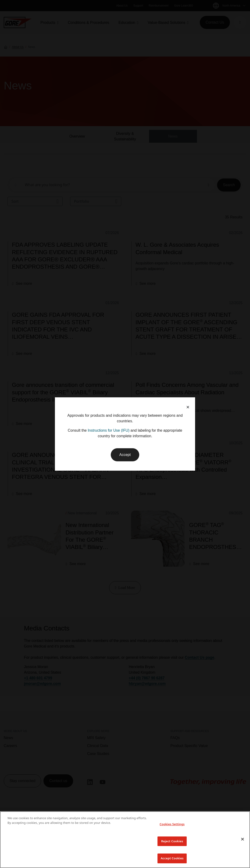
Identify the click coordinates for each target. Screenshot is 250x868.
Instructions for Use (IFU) (109, 430)
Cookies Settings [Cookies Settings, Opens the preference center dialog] (172, 824)
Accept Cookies (172, 858)
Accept (125, 455)
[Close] (243, 839)
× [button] (188, 407)
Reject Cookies (172, 841)
